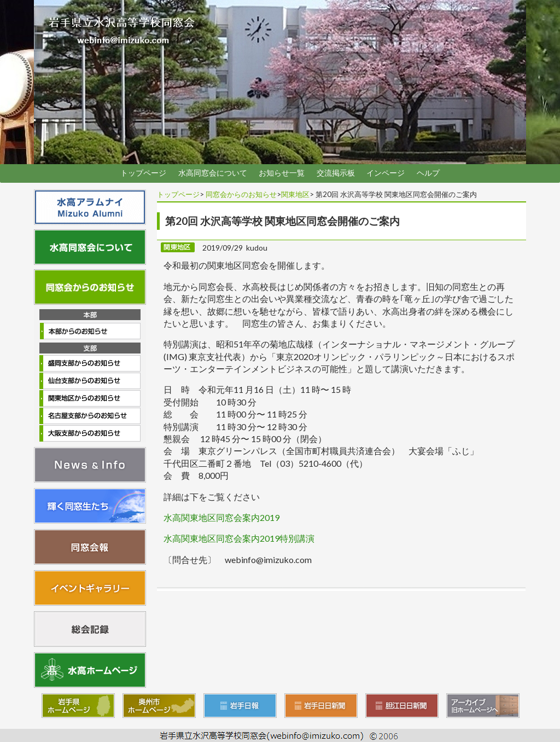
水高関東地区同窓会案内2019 (221, 517)
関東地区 (295, 194)
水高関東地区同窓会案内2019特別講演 (239, 538)
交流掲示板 (336, 173)
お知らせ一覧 (282, 173)
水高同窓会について (213, 173)
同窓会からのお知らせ (241, 194)
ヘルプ (428, 173)
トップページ (143, 173)
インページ (386, 173)
